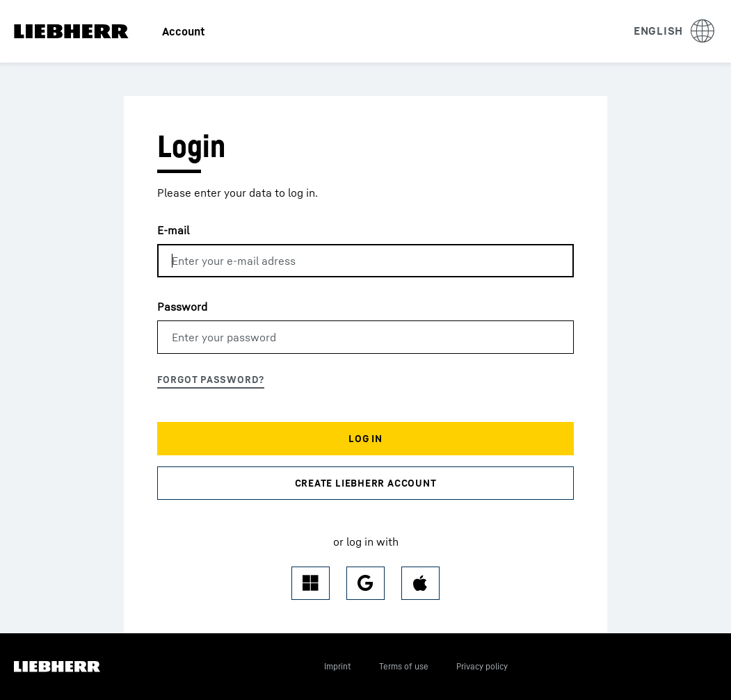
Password (182, 307)
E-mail (173, 230)
